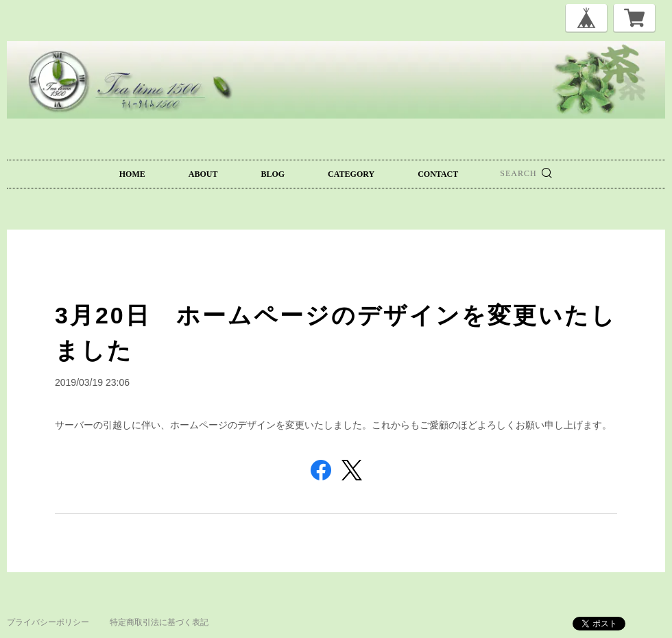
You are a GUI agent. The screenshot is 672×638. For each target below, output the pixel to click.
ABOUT (203, 174)
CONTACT (438, 174)
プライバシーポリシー (48, 622)
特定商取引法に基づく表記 (159, 622)
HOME (132, 174)
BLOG (273, 174)
